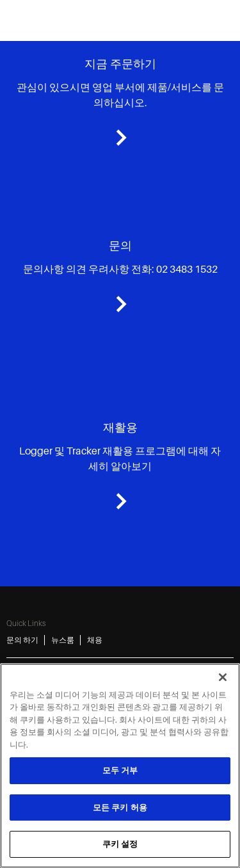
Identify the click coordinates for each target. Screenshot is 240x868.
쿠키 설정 (120, 844)
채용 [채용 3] (95, 640)
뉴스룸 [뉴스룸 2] (63, 640)
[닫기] (223, 677)
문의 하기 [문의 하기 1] (22, 640)
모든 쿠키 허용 (120, 808)
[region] (120, 766)
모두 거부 (120, 770)
